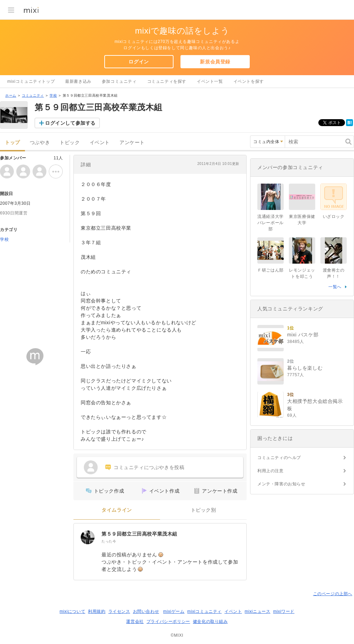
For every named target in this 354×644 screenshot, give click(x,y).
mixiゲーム (174, 611)
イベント (100, 143)
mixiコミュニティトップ (31, 81)
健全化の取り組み (210, 621)
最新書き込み (78, 81)
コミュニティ (33, 95)
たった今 (109, 541)
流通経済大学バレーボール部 (271, 223)
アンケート (132, 143)
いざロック (334, 217)
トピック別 (203, 510)
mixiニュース (257, 611)
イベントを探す (249, 81)
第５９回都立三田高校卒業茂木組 (139, 534)
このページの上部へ (333, 594)
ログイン (139, 62)
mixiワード (284, 611)
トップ (12, 143)
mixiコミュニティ (205, 611)
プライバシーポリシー (168, 621)
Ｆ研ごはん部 (271, 270)
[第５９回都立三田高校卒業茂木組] (88, 537)
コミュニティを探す (167, 81)
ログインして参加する (70, 123)
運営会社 (135, 621)
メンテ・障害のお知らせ (281, 484)
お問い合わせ (146, 611)
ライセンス (119, 611)
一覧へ (335, 287)
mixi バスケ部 (303, 335)
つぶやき (40, 143)
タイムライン (117, 510)
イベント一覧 (210, 81)
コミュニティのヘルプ (279, 458)
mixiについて (72, 611)
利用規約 (97, 611)
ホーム (11, 95)
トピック (70, 143)
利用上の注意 (271, 471)
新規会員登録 (215, 62)
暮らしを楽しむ (305, 368)
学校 (53, 95)
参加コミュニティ (119, 81)
